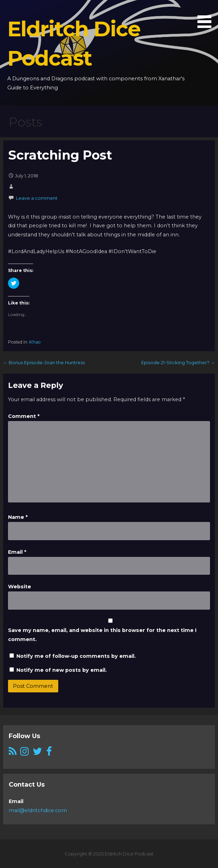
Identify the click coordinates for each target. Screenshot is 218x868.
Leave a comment (37, 198)
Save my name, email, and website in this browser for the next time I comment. (102, 635)
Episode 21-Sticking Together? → (178, 362)
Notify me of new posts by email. (62, 670)
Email (17, 552)
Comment (24, 416)
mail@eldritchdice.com (38, 810)
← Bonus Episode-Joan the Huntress (44, 362)
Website (20, 587)
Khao (35, 342)
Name (18, 517)
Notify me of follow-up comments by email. (76, 656)
